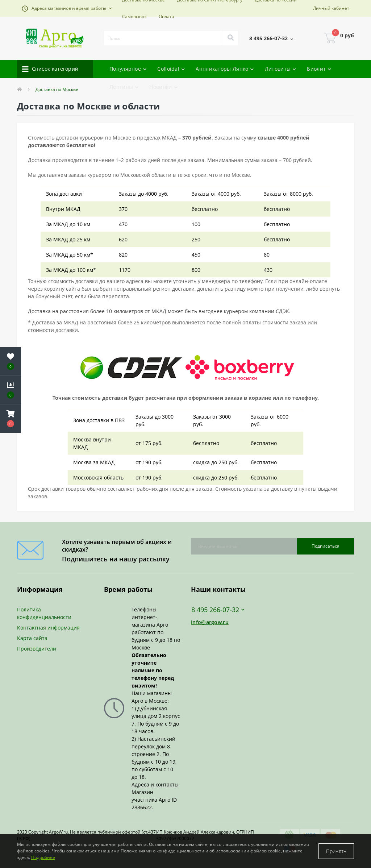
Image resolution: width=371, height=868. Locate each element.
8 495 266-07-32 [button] (218, 610)
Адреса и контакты (155, 784)
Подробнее (43, 857)
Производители (37, 649)
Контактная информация (48, 628)
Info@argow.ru (210, 622)
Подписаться (326, 546)
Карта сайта (32, 638)
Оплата (166, 16)
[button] (67, 8)
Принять (336, 851)
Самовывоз (134, 16)
